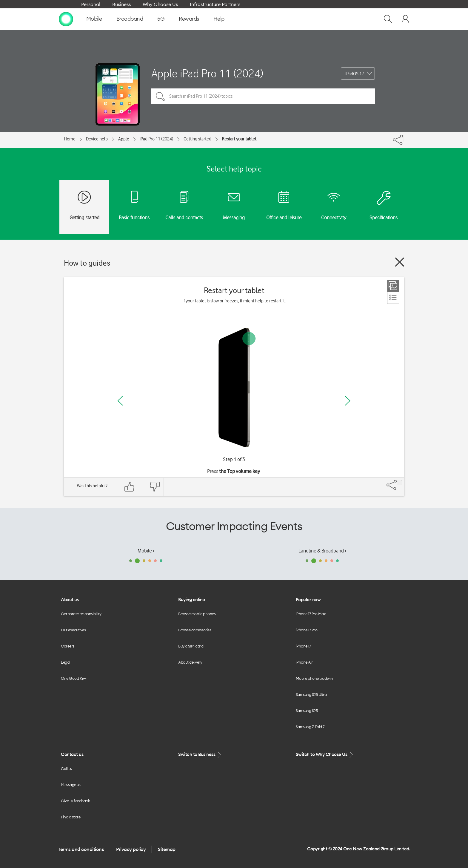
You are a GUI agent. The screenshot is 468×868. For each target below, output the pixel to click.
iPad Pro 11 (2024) (156, 139)
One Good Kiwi (74, 678)
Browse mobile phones (197, 614)
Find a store (71, 817)
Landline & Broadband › (322, 551)
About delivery (190, 662)
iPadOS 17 (355, 74)
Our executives (73, 630)
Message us (71, 785)
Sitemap (167, 849)
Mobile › (146, 551)
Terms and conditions (81, 849)
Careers (68, 646)
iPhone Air (304, 662)
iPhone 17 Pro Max (311, 614)
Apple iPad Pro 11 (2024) (207, 73)
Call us (66, 769)
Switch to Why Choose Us (325, 755)
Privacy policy (131, 849)
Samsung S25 (307, 711)
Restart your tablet (239, 139)
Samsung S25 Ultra (311, 694)
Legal (66, 662)
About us (70, 600)
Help (219, 19)
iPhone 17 (303, 646)
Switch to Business (200, 755)
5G (161, 19)
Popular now (308, 600)
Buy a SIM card (191, 646)
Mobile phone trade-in (314, 678)
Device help (97, 139)
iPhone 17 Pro (307, 630)
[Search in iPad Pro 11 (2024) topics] (263, 96)
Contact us (72, 754)
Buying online (192, 600)
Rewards (189, 19)
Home (70, 139)
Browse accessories (195, 630)
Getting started (197, 139)
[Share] (404, 138)
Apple (124, 139)
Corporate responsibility (81, 614)
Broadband (130, 19)
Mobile (94, 19)
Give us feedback (75, 801)
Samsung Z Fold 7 (310, 727)
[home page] (66, 19)
